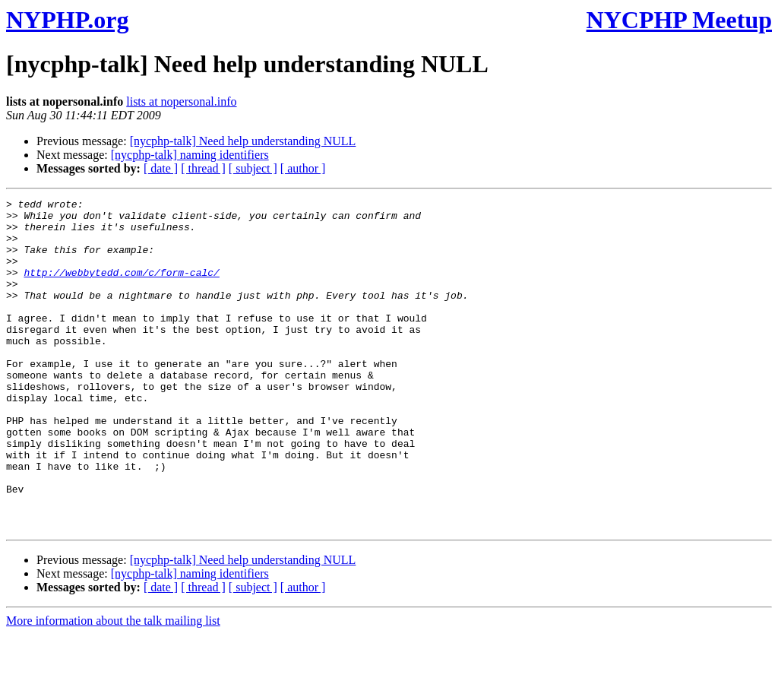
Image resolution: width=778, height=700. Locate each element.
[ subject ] (253, 168)
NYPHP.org (67, 20)
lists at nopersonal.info (181, 101)
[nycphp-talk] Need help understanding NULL (243, 141)
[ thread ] (203, 168)
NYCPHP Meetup (679, 20)
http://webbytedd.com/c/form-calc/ (121, 288)
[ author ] (303, 168)
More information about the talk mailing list (113, 687)
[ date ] (161, 168)
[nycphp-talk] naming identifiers (190, 155)
